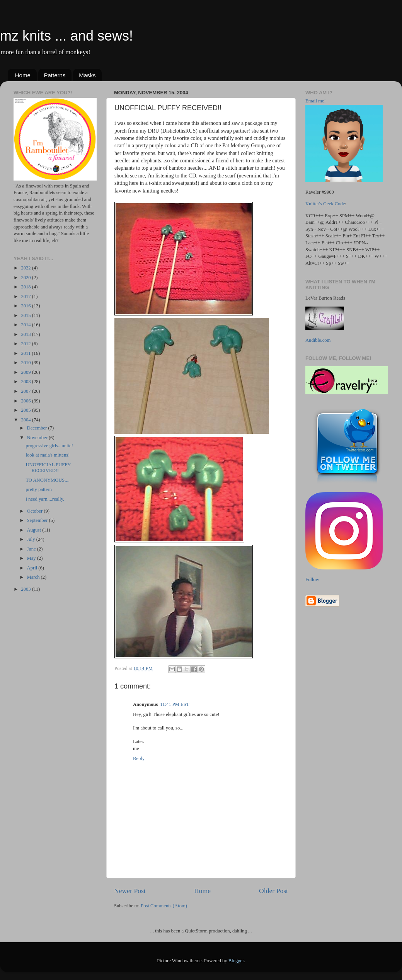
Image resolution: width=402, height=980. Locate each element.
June (32, 549)
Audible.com (318, 340)
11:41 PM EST (175, 704)
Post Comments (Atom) (164, 906)
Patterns (55, 75)
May (32, 558)
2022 (26, 268)
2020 (26, 278)
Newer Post (130, 891)
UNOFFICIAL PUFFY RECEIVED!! (48, 468)
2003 (26, 589)
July (32, 539)
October (36, 511)
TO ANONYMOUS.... (47, 480)
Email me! (316, 101)
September (38, 520)
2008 (26, 382)
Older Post (273, 891)
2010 (26, 363)
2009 (26, 372)
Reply (139, 758)
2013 (26, 334)
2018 (26, 287)
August (35, 530)
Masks (87, 75)
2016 (26, 306)
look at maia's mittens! (48, 455)
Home (23, 75)
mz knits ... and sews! (66, 36)
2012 (26, 344)
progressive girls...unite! (49, 446)
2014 (26, 325)
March (34, 577)
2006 (26, 401)
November (38, 438)
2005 (26, 410)
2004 (26, 420)
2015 (26, 315)
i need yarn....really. (45, 499)
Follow (312, 579)
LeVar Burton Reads (325, 298)
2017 (26, 297)
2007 (26, 391)
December (38, 428)
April (33, 568)
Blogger (236, 961)
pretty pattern (39, 489)
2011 (26, 353)
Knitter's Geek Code (325, 204)
